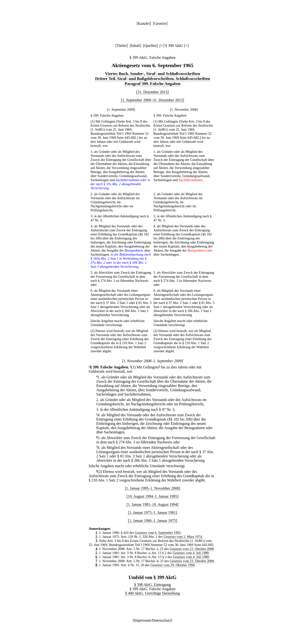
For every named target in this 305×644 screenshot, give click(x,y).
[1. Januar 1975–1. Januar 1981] (152, 513)
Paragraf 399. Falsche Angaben (153, 84)
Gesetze (160, 23)
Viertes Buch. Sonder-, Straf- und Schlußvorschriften (153, 74)
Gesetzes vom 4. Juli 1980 (191, 553)
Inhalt (135, 46)
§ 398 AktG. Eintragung (152, 585)
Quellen (150, 46)
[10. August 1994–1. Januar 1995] (152, 496)
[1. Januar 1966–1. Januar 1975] (152, 521)
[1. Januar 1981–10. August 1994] (152, 504)
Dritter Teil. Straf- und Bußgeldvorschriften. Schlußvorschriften (152, 79)
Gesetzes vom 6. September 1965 (158, 533)
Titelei (122, 46)
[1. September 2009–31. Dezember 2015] (153, 100)
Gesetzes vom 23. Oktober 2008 (192, 549)
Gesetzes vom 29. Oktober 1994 (172, 565)
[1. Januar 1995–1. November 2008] (152, 488)
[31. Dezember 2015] (152, 92)
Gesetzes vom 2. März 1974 (183, 537)
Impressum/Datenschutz (153, 620)
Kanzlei (144, 23)
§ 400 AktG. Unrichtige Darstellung (152, 593)
